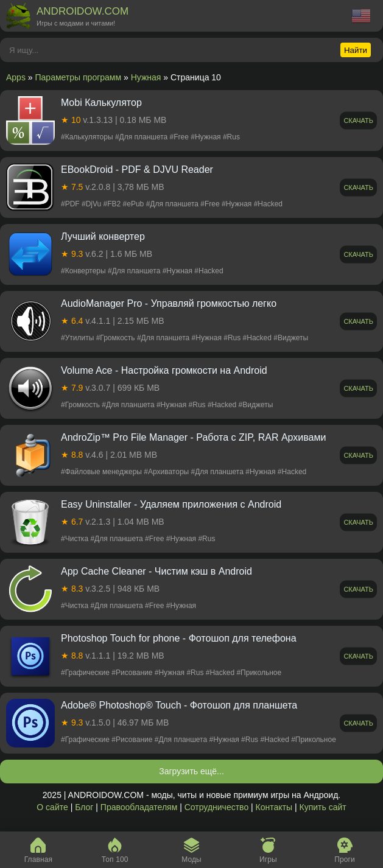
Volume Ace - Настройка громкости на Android (164, 370)
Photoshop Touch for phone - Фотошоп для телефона (179, 638)
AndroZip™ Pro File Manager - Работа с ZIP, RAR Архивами (193, 437)
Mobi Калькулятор (101, 103)
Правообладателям (139, 807)
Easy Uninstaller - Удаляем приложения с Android (171, 504)
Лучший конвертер (103, 236)
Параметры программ (79, 77)
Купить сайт (323, 807)
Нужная (146, 77)
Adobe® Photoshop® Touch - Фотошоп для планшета (179, 705)
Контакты (274, 807)
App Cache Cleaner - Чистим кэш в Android (156, 571)
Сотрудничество (216, 807)
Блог (84, 807)
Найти (356, 50)
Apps (16, 77)
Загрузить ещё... (191, 771)
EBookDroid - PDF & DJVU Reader (137, 170)
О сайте (52, 807)
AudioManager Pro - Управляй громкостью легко (169, 303)
